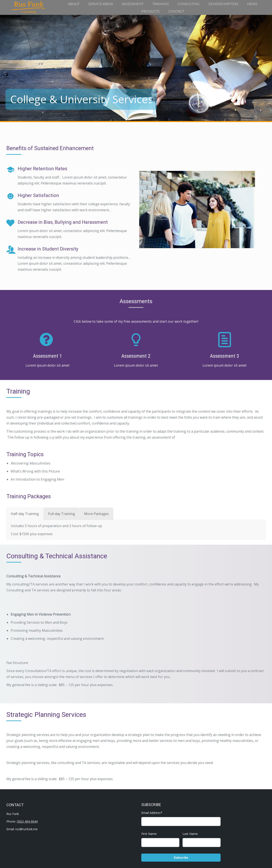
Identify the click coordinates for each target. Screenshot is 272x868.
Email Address (152, 813)
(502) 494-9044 (27, 821)
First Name (149, 834)
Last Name (190, 834)
